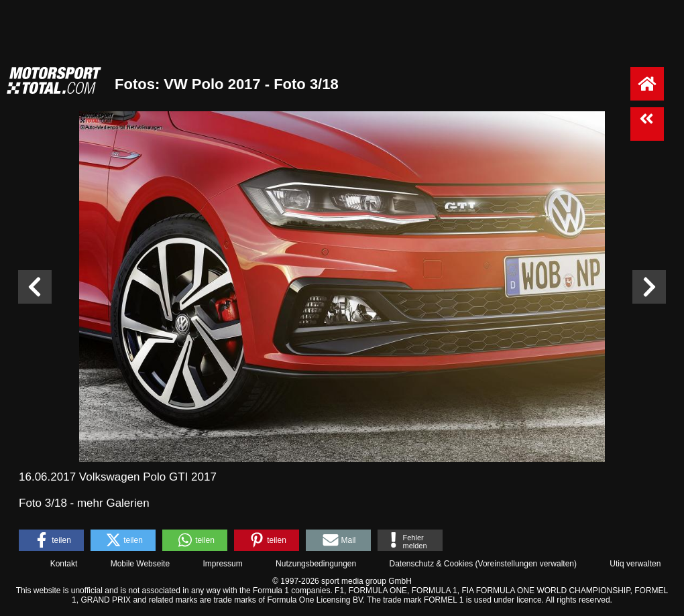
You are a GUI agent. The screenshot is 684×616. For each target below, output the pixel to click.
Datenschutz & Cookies (431, 564)
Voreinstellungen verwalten (526, 564)
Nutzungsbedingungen (316, 564)
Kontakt (64, 564)
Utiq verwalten (635, 564)
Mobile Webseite (140, 564)
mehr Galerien (113, 503)
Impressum (222, 564)
